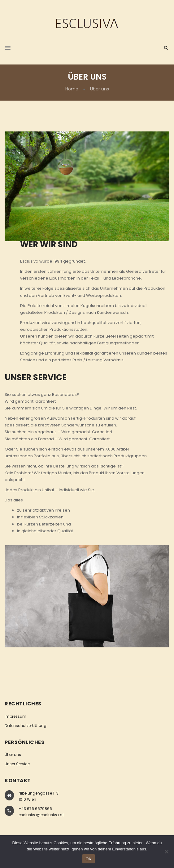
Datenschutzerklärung (26, 726)
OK (88, 859)
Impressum (15, 716)
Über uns (13, 755)
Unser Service (17, 764)
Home (72, 89)
